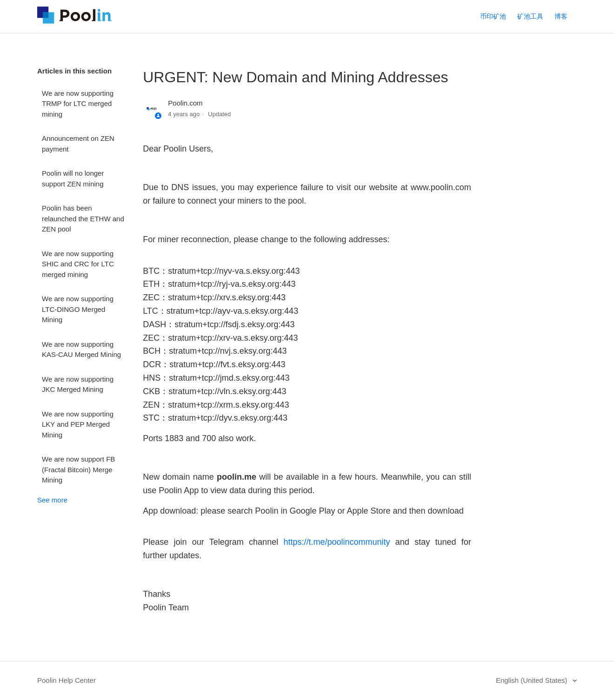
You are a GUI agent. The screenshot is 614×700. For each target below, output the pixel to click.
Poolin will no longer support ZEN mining (73, 178)
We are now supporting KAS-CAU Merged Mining (81, 350)
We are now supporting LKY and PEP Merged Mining (78, 424)
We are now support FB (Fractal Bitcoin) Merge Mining (78, 469)
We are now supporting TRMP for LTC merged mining (78, 104)
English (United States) (533, 680)
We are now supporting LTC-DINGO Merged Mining (78, 309)
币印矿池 (493, 16)
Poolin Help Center (67, 680)
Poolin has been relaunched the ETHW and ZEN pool (83, 218)
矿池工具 (530, 16)
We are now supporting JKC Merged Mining (78, 384)
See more (52, 500)
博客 (561, 16)
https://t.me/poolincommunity (337, 542)
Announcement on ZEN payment (78, 144)
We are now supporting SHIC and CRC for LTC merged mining (78, 264)
